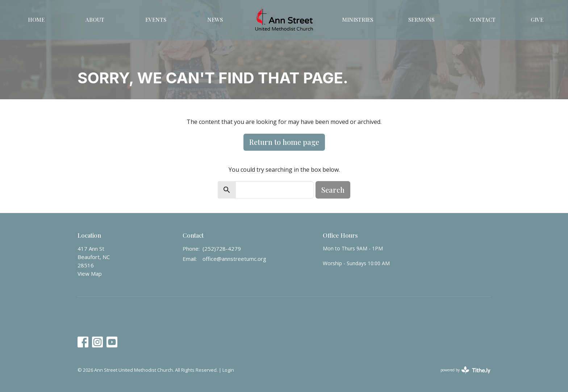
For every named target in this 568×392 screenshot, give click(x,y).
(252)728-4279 (222, 249)
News (215, 20)
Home (36, 20)
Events (156, 20)
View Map (90, 274)
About (95, 20)
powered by (465, 370)
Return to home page (284, 142)
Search (333, 190)
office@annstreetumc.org (234, 259)
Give (537, 20)
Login (228, 370)
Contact (483, 20)
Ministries (358, 20)
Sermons (421, 20)
